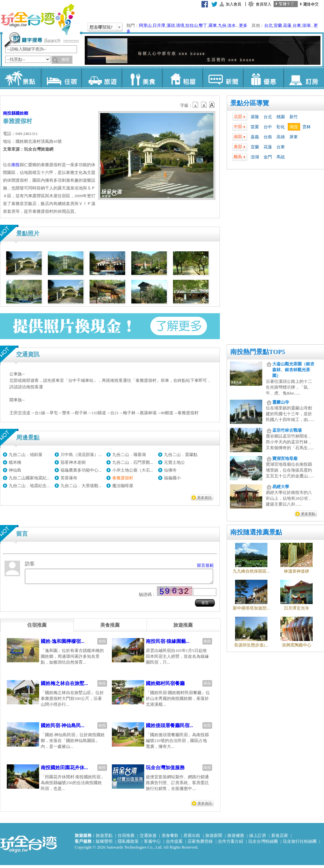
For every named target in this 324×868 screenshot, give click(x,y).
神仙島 (15, 470)
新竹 (294, 117)
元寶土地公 (174, 462)
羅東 (213, 25)
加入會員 (233, 4)
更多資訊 (204, 497)
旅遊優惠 (236, 838)
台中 (268, 127)
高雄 (281, 137)
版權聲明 (104, 844)
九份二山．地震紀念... (29, 486)
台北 (268, 25)
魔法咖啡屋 (123, 486)
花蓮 (287, 25)
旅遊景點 (104, 838)
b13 (204, 105)
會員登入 (264, 4)
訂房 (303, 78)
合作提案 (174, 844)
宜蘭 (278, 25)
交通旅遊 (148, 838)
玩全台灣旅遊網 (38, 19)
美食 (142, 78)
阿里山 (145, 25)
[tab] (37, 628)
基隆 (255, 117)
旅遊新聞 (214, 838)
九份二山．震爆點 (181, 455)
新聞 (223, 78)
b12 (196, 105)
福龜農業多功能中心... (81, 470)
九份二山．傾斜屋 (26, 455)
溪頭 (171, 25)
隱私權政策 (128, 844)
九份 (222, 25)
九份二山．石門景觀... (133, 462)
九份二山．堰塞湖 (129, 455)
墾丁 (203, 25)
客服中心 (152, 844)
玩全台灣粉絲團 (263, 844)
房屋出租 (192, 838)
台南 (268, 137)
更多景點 (308, 514)
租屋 (182, 78)
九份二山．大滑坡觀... (81, 486)
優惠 (263, 78)
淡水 (232, 25)
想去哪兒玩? (101, 27)
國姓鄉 (22, 113)
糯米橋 (15, 462)
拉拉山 (192, 25)
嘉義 (255, 137)
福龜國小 (172, 478)
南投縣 (9, 113)
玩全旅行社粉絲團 (300, 844)
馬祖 (281, 157)
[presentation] (37, 628)
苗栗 (255, 127)
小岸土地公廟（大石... (133, 470)
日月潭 (159, 25)
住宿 (61, 78)
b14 (212, 105)
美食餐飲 (170, 838)
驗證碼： (147, 597)
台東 (297, 25)
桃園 (281, 117)
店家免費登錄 (200, 844)
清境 (180, 25)
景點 (21, 78)
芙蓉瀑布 (69, 478)
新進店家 (280, 838)
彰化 (281, 127)
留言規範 (205, 565)
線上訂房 (258, 838)
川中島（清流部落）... (81, 455)
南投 (294, 127)
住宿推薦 (126, 838)
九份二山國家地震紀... (29, 478)
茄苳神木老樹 (73, 462)
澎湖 (306, 25)
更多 (243, 25)
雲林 (307, 127)
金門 (268, 157)
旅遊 (101, 78)
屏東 (294, 137)
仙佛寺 (170, 470)
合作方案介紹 (231, 844)
